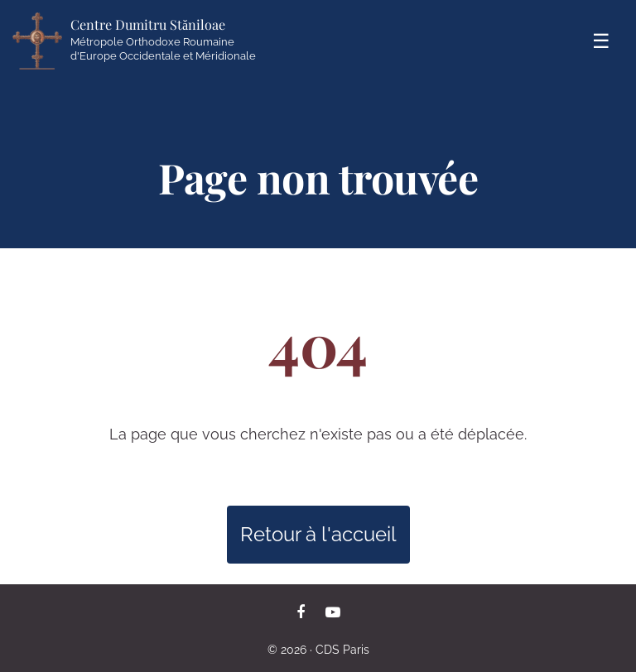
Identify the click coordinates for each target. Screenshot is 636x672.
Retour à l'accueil (318, 534)
